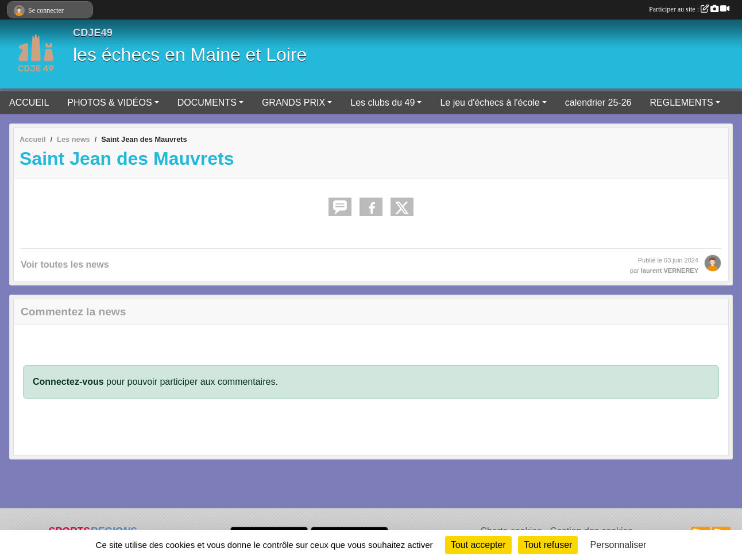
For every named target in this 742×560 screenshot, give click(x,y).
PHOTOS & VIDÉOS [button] (109, 103)
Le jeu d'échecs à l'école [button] (490, 103)
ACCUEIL (29, 103)
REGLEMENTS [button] (681, 103)
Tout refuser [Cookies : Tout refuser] (548, 545)
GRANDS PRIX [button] (293, 103)
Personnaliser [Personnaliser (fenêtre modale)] (619, 545)
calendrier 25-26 (598, 103)
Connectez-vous (68, 382)
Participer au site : (689, 9)
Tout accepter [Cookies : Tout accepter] (478, 545)
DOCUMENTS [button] (207, 103)
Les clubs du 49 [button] (382, 103)
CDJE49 (93, 33)
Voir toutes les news (65, 264)
